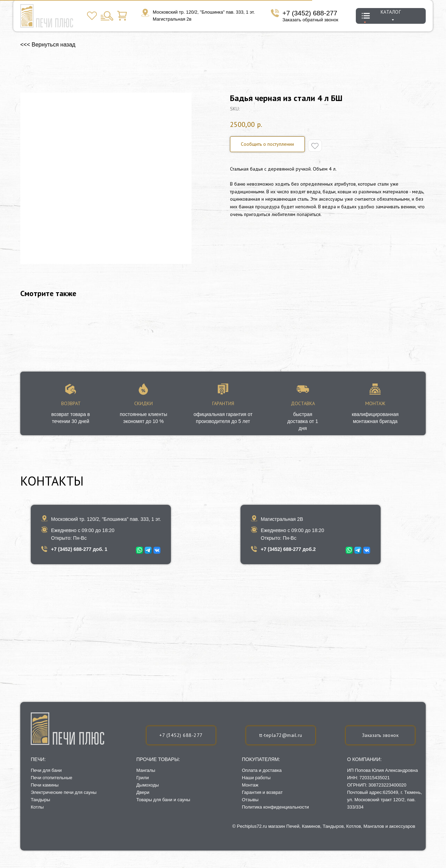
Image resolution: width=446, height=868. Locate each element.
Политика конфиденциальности (275, 807)
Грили (143, 778)
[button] (380, 735)
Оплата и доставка (262, 770)
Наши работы (256, 778)
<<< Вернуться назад (48, 45)
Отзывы (250, 800)
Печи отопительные (52, 778)
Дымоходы (148, 785)
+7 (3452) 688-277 (310, 13)
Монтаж (250, 785)
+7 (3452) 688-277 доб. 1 (79, 549)
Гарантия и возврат (262, 792)
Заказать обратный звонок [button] (310, 20)
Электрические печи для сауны (64, 792)
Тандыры (40, 800)
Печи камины (45, 785)
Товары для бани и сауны (163, 800)
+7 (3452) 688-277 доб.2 (288, 549)
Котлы (37, 807)
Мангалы (146, 770)
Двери (143, 792)
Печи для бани (46, 770)
